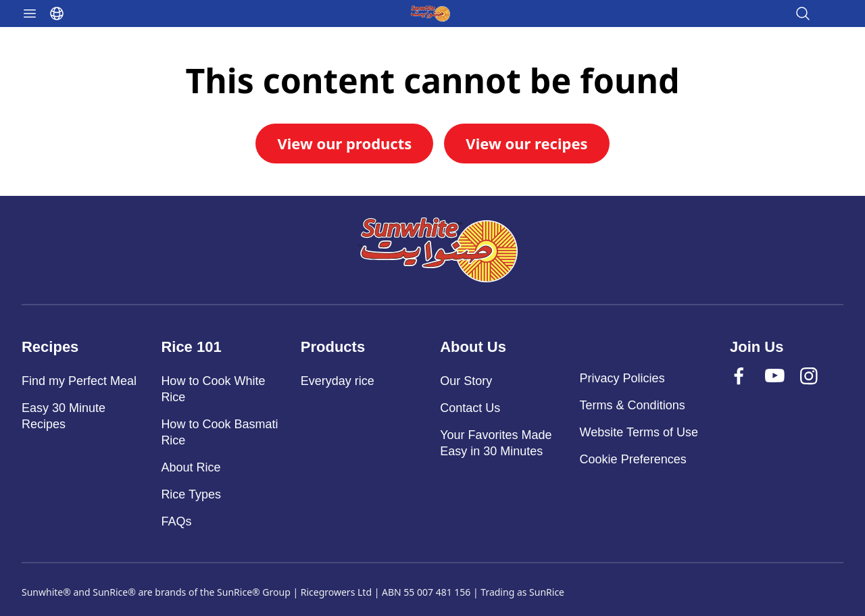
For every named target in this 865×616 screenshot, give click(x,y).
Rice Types (191, 494)
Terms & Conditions (633, 405)
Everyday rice (338, 381)
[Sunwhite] (438, 250)
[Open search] (803, 14)
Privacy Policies (622, 378)
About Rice (191, 467)
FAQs (176, 521)
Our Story (466, 381)
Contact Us (470, 408)
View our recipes (526, 143)
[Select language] (57, 14)
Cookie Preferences (633, 459)
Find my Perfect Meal (79, 381)
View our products (344, 143)
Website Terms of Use (639, 432)
